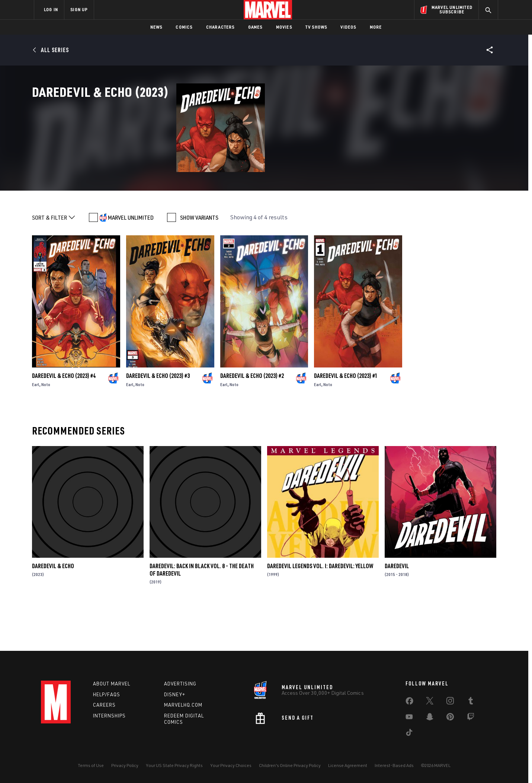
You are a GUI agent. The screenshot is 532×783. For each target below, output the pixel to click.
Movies (284, 27)
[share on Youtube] (409, 718)
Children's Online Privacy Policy (290, 765)
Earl (36, 426)
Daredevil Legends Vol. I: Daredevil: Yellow (320, 608)
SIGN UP (79, 9)
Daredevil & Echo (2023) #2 (252, 417)
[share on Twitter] (430, 702)
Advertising (180, 684)
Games (255, 27)
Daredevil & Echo (53, 608)
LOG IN (51, 9)
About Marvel (112, 684)
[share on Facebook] (409, 703)
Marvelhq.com (183, 705)
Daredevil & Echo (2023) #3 (158, 417)
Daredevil (397, 608)
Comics (184, 27)
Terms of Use (91, 765)
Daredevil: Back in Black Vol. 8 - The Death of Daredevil (202, 611)
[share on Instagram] (450, 702)
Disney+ (175, 694)
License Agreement (348, 765)
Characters (220, 27)
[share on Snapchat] (430, 718)
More (376, 27)
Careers (104, 705)
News (156, 27)
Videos (348, 27)
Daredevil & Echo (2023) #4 (64, 417)
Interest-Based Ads (394, 765)
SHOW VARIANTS (199, 259)
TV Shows (316, 27)
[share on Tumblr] (471, 702)
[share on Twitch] (471, 718)
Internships (109, 716)
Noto (46, 426)
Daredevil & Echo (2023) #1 (346, 417)
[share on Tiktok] (409, 734)
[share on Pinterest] (450, 718)
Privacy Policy (125, 765)
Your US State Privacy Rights (174, 765)
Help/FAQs (107, 694)
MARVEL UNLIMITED (131, 259)
